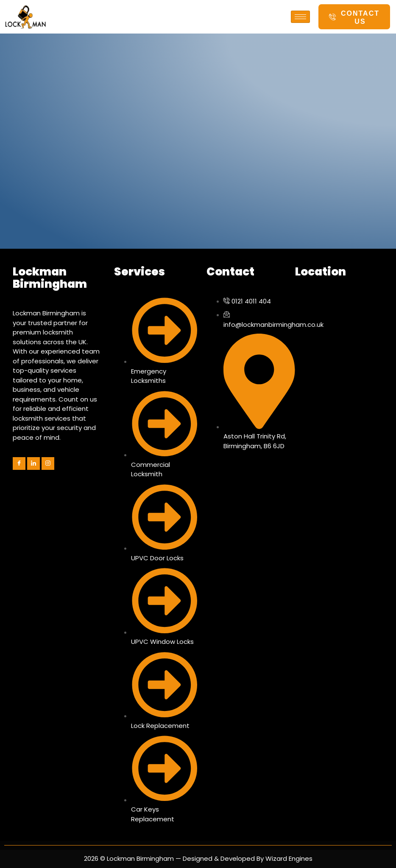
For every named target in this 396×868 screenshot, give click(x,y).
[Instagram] (48, 463)
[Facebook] (19, 463)
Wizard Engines (288, 858)
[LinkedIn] (33, 463)
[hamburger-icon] (300, 17)
